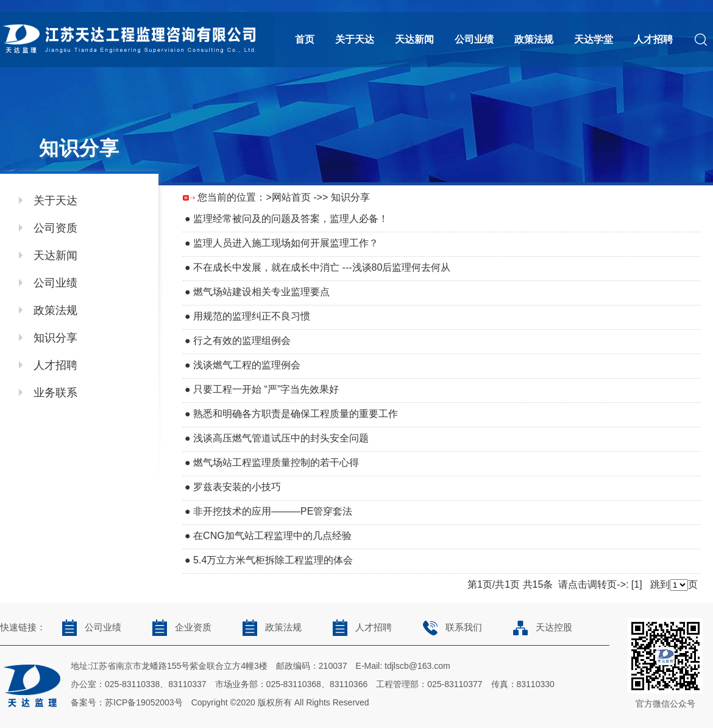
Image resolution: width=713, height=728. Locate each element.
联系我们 (449, 627)
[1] (637, 584)
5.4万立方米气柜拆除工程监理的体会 (273, 560)
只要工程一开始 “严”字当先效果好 (266, 389)
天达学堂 (594, 39)
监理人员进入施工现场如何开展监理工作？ (286, 243)
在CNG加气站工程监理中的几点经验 (272, 536)
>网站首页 (288, 197)
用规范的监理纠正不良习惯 (252, 316)
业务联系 (55, 393)
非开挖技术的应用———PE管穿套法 (273, 511)
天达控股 (539, 627)
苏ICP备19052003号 (144, 702)
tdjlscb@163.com (417, 666)
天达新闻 (414, 39)
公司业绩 (474, 39)
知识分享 (55, 338)
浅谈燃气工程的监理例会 (247, 365)
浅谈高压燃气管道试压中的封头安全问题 (281, 438)
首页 (305, 39)
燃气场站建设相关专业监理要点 (261, 292)
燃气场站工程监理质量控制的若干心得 (276, 462)
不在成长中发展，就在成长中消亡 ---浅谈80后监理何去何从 (322, 267)
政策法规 (534, 39)
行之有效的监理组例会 (242, 341)
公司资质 (55, 228)
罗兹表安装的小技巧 (237, 487)
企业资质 (178, 627)
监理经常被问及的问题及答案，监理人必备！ (291, 219)
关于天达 (355, 39)
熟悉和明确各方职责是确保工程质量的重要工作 (296, 414)
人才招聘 (653, 39)
